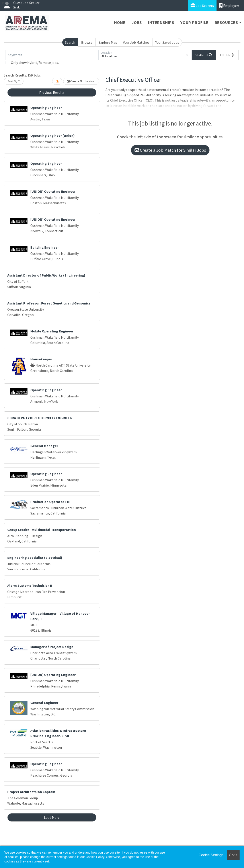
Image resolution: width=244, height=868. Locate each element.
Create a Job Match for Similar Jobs (170, 150)
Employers (229, 5)
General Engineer (44, 703)
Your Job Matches (136, 42)
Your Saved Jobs (167, 42)
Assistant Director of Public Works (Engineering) (46, 275)
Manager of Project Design (52, 647)
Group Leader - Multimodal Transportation (42, 530)
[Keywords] (52, 55)
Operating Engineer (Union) (53, 136)
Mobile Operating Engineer (52, 331)
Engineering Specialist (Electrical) (35, 558)
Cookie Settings (211, 855)
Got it (233, 855)
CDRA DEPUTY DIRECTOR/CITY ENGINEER (40, 418)
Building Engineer (45, 247)
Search (70, 42)
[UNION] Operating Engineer (53, 191)
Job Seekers (202, 5)
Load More (52, 817)
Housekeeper (41, 359)
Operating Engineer (46, 108)
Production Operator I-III (50, 502)
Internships (161, 23)
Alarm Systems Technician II (30, 585)
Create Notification (81, 81)
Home (120, 23)
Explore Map (108, 42)
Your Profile (194, 23)
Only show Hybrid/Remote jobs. (35, 63)
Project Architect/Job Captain (31, 792)
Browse (87, 42)
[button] (227, 55)
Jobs (137, 23)
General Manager (44, 446)
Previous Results (52, 92)
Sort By (12, 81)
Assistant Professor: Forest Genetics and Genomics (49, 303)
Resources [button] (226, 23)
